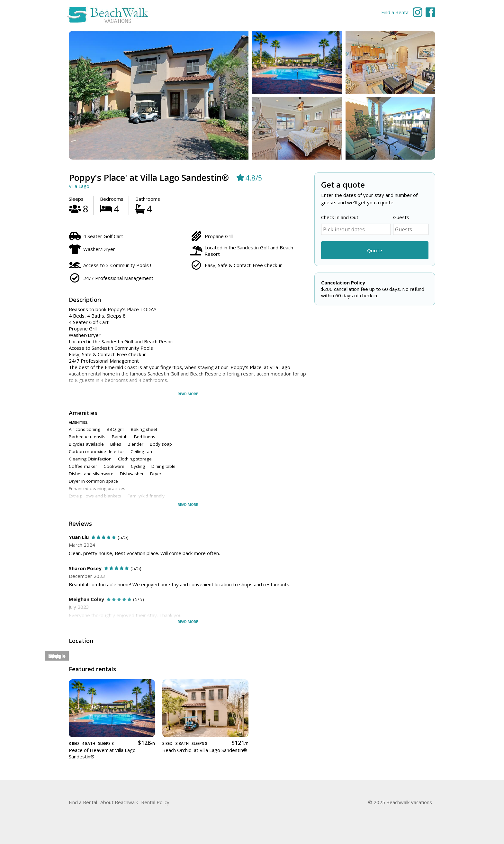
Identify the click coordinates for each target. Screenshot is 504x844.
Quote (375, 250)
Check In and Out (340, 217)
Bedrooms (112, 199)
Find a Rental (395, 12)
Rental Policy (155, 802)
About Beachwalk (119, 802)
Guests (401, 217)
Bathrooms (148, 199)
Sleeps (76, 199)
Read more (188, 394)
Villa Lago (79, 186)
